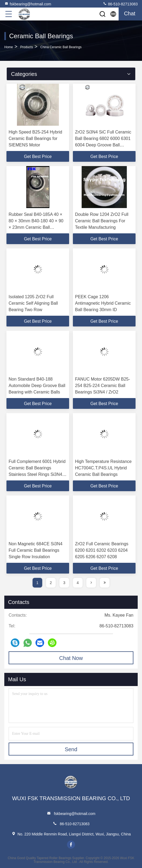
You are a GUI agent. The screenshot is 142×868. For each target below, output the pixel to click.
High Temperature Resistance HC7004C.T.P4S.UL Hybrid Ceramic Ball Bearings (103, 468)
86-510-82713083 (120, 4)
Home (9, 47)
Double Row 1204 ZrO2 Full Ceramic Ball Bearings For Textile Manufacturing (102, 221)
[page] (91, 583)
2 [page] (51, 583)
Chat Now (71, 658)
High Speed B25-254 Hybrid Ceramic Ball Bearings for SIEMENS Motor (35, 138)
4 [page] (78, 583)
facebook (71, 845)
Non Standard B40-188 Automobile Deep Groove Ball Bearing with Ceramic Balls (37, 386)
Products (26, 47)
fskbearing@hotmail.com (28, 4)
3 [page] (64, 583)
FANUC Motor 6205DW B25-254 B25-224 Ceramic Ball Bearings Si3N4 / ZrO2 (103, 386)
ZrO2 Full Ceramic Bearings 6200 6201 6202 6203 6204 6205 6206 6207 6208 (102, 550)
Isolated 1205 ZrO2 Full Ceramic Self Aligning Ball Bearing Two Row (33, 303)
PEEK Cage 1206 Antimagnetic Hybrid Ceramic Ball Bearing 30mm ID (103, 303)
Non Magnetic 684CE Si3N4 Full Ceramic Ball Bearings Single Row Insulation (35, 550)
